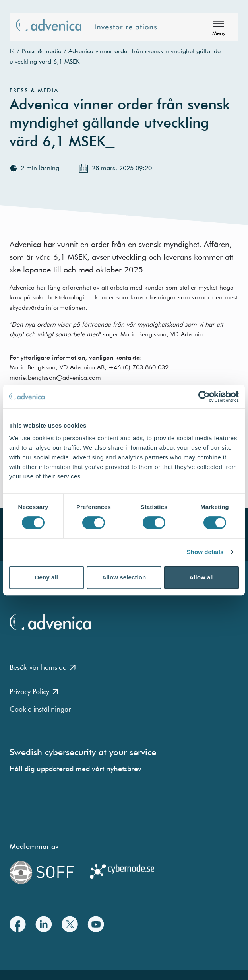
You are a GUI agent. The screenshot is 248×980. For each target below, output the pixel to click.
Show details (205, 552)
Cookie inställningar (40, 709)
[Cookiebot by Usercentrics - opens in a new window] (204, 397)
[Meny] (219, 27)
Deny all (46, 577)
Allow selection (124, 577)
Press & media (42, 51)
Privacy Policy (34, 691)
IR (12, 51)
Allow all (201, 577)
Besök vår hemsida (43, 667)
